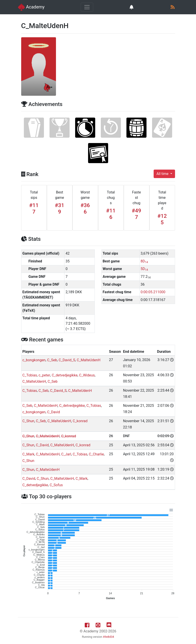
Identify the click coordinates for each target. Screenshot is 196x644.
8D (144, 261)
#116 (111, 214)
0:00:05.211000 (153, 292)
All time (163, 174)
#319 (60, 209)
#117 (34, 209)
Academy (31, 7)
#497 (136, 214)
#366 (85, 209)
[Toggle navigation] (87, 7)
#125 (162, 219)
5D (144, 269)
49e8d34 (109, 637)
